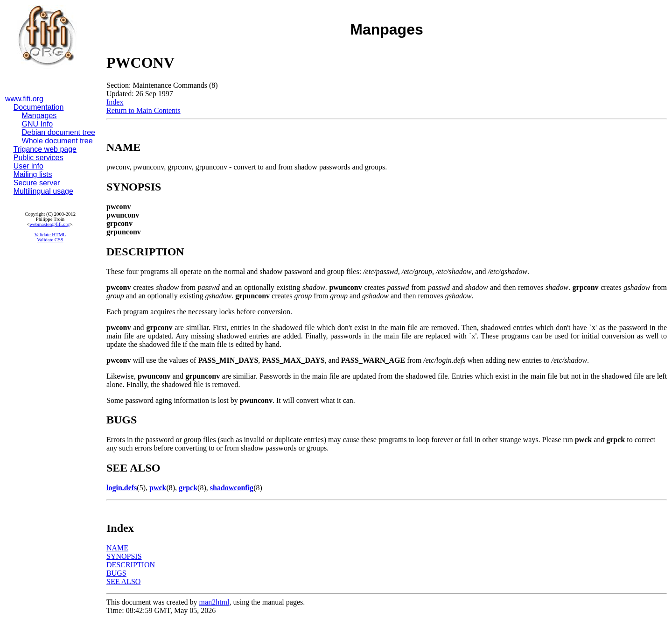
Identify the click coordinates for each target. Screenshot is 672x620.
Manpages (39, 116)
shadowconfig (232, 488)
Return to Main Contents (143, 110)
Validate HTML (50, 235)
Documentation (39, 107)
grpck (188, 488)
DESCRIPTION (131, 565)
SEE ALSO (123, 581)
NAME (117, 548)
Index (115, 102)
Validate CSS (50, 240)
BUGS (116, 573)
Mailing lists (33, 174)
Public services (38, 158)
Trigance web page (45, 149)
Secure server (37, 183)
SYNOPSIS (124, 556)
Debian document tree (59, 132)
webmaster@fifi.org (49, 224)
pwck (158, 488)
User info (28, 166)
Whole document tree (57, 141)
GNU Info (38, 124)
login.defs (122, 488)
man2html (214, 602)
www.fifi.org (24, 99)
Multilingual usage (43, 191)
